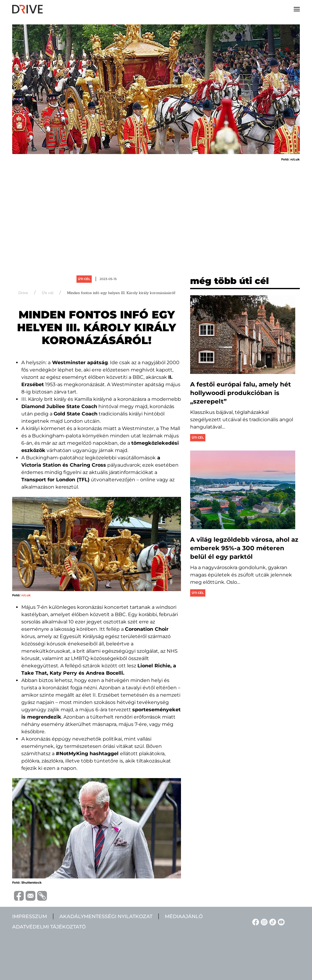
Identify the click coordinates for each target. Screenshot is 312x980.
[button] (297, 9)
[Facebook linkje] (255, 922)
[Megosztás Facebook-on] (18, 895)
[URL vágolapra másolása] (41, 896)
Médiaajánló (184, 916)
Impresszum (30, 916)
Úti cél (84, 279)
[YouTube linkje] (280, 922)
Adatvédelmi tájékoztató (49, 927)
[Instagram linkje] (263, 922)
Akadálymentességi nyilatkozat (106, 916)
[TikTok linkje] (272, 922)
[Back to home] (27, 9)
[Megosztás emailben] (30, 895)
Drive (23, 293)
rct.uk (26, 595)
